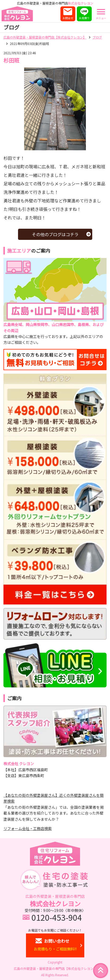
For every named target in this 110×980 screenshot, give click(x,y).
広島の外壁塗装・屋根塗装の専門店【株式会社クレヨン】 (45, 37)
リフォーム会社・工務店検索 (28, 828)
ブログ (97, 37)
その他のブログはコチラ (55, 234)
